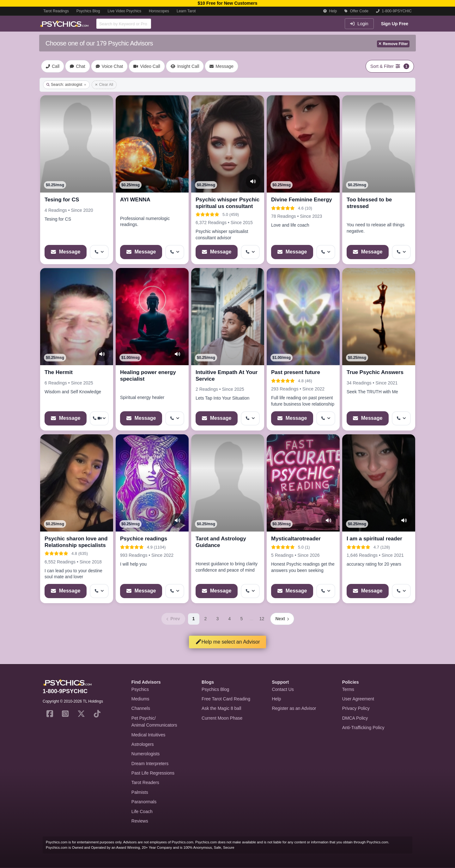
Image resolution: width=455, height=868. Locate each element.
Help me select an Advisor (228, 642)
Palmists (140, 792)
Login (359, 24)
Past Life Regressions (153, 773)
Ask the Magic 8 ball (221, 708)
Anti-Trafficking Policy (363, 728)
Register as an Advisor (294, 708)
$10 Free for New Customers (227, 3)
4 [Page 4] (230, 619)
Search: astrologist (66, 85)
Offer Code (356, 11)
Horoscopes (159, 11)
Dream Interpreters (150, 764)
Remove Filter (393, 44)
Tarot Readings (56, 11)
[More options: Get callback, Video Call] (99, 418)
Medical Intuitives (148, 735)
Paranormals (144, 802)
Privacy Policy (356, 708)
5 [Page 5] (242, 619)
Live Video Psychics (124, 11)
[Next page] (282, 619)
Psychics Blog (88, 11)
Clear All (104, 85)
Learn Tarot (186, 11)
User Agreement (358, 699)
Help (330, 11)
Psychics (140, 689)
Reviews (140, 821)
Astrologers (143, 744)
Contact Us (283, 689)
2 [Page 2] (206, 619)
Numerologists (146, 754)
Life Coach (142, 812)
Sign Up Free (395, 24)
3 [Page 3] (218, 619)
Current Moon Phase (222, 718)
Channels (141, 708)
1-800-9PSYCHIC (394, 11)
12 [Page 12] (262, 619)
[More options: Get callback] (99, 252)
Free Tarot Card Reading (226, 699)
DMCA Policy (355, 718)
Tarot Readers (145, 782)
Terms (348, 689)
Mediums (140, 699)
